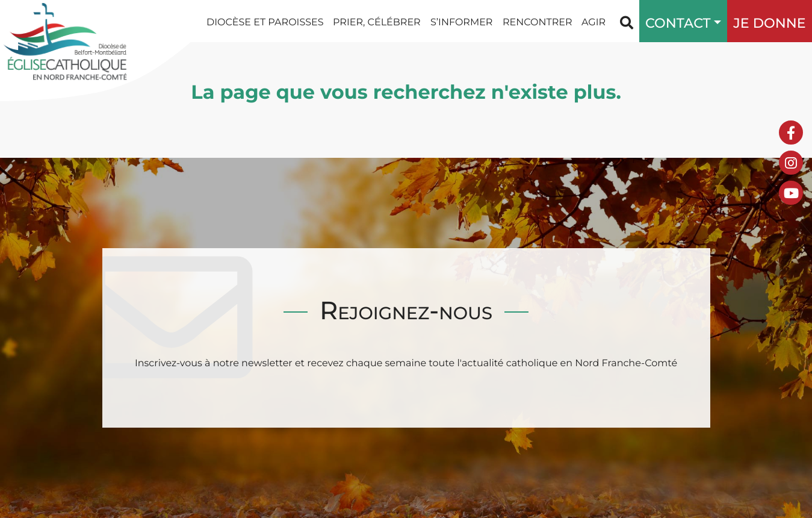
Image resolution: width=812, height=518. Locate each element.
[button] (714, 21)
